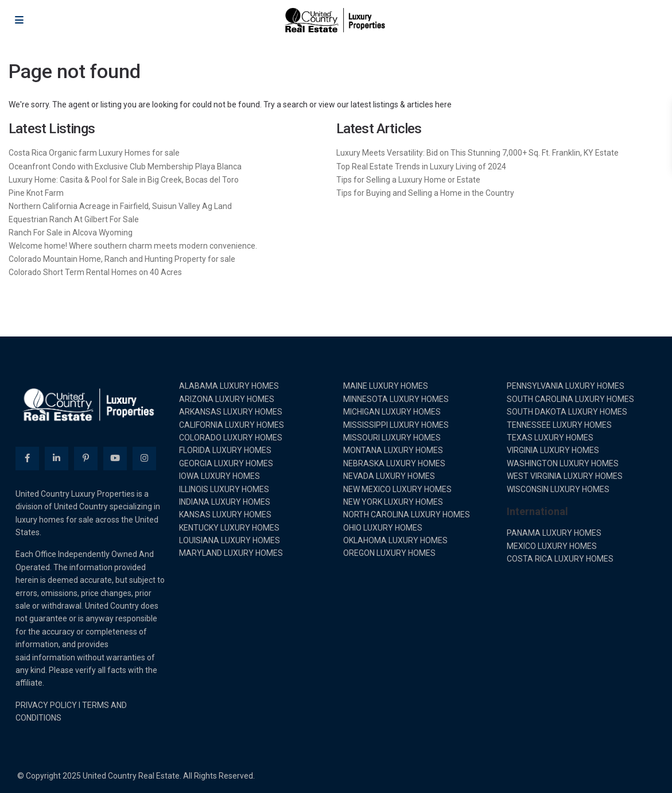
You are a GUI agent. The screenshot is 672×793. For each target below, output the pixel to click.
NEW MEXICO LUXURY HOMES (397, 489)
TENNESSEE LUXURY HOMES (559, 425)
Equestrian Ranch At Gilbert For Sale (74, 219)
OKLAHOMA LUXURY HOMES (395, 540)
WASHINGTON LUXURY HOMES (563, 463)
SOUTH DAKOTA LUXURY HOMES (567, 412)
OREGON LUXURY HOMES (389, 553)
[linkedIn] (57, 459)
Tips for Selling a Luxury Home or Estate (408, 180)
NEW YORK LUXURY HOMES (393, 502)
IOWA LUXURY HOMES (220, 476)
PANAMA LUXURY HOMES (554, 533)
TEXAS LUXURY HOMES (550, 438)
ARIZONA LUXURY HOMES (227, 399)
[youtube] (115, 459)
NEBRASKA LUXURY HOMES (394, 463)
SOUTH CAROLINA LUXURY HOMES (570, 399)
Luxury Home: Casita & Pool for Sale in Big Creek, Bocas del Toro (124, 180)
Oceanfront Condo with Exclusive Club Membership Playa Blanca (125, 167)
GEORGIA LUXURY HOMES (226, 463)
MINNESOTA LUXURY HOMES (396, 399)
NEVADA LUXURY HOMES (389, 476)
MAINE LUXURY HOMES (386, 386)
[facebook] (27, 459)
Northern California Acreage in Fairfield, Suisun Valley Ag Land (120, 206)
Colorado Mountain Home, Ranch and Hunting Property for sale (122, 259)
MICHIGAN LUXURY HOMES (392, 412)
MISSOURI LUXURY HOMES (392, 438)
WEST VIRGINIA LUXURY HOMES (565, 476)
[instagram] (144, 459)
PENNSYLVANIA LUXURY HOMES (566, 386)
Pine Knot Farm (36, 193)
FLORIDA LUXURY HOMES (225, 450)
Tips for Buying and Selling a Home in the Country (425, 193)
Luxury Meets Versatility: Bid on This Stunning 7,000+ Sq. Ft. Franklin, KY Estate (477, 153)
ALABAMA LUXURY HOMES (229, 386)
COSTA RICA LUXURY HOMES (560, 559)
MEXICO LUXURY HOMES (552, 546)
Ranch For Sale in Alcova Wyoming (71, 233)
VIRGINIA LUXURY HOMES (553, 450)
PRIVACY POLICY (46, 705)
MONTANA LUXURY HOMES (393, 450)
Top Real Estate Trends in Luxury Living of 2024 (421, 167)
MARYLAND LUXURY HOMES (231, 553)
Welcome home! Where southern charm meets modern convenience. (133, 246)
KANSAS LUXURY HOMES (225, 515)
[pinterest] (86, 459)
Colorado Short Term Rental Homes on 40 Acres (95, 272)
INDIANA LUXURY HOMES (225, 502)
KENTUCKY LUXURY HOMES (229, 528)
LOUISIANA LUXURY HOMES (230, 540)
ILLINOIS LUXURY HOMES (224, 489)
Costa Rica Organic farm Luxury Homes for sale (94, 153)
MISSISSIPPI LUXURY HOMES (396, 425)
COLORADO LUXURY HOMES (231, 438)
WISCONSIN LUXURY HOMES (558, 489)
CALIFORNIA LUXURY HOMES (232, 425)
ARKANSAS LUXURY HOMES (231, 412)
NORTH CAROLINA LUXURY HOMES (407, 515)
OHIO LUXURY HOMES (383, 528)
